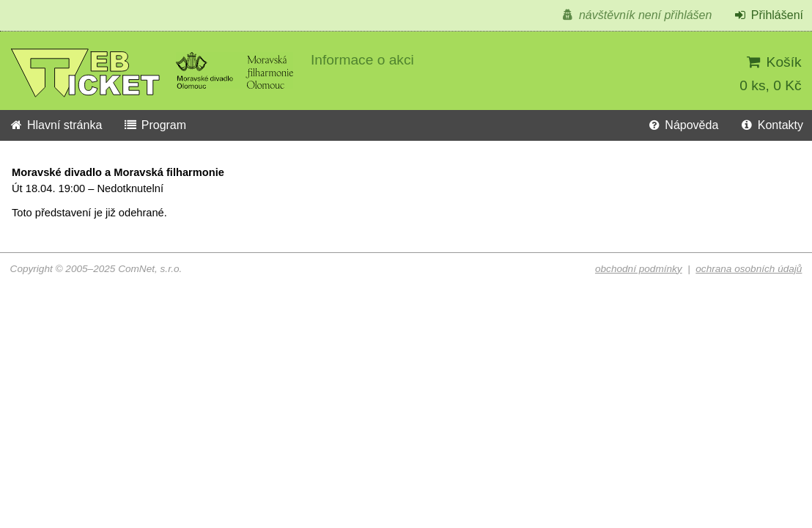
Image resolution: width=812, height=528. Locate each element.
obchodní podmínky (639, 269)
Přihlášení (768, 15)
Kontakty (771, 125)
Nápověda (682, 125)
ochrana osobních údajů (749, 269)
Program (155, 125)
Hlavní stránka (55, 125)
